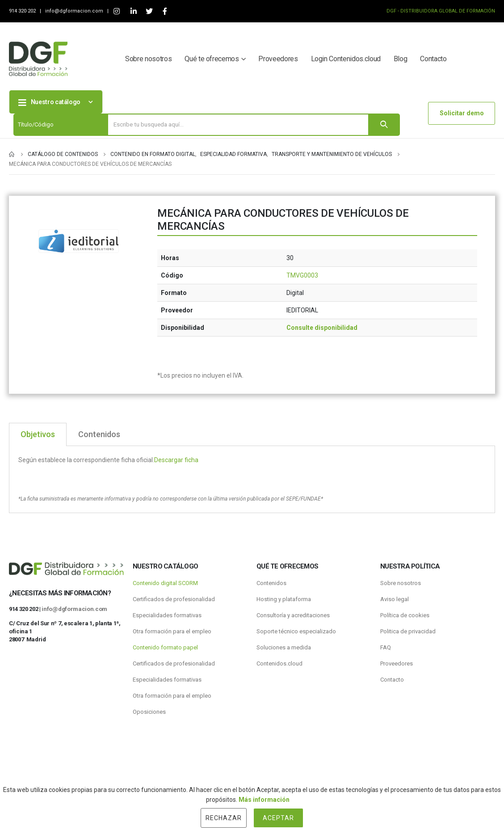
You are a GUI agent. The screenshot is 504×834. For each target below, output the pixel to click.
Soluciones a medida (284, 647)
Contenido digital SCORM (165, 583)
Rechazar (224, 818)
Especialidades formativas (167, 615)
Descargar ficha (176, 460)
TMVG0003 (302, 275)
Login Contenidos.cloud (346, 59)
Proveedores (278, 59)
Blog (401, 59)
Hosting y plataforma (284, 599)
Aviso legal (395, 599)
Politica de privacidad (408, 631)
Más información (264, 800)
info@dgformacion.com (75, 11)
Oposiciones (149, 712)
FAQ (386, 647)
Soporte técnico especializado (296, 631)
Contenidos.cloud (279, 663)
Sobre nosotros (148, 59)
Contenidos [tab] (99, 434)
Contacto (433, 59)
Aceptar (278, 818)
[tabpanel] (252, 480)
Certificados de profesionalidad (174, 599)
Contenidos (271, 583)
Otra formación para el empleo (172, 631)
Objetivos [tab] (38, 434)
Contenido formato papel (165, 647)
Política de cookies (405, 615)
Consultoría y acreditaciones (293, 615)
